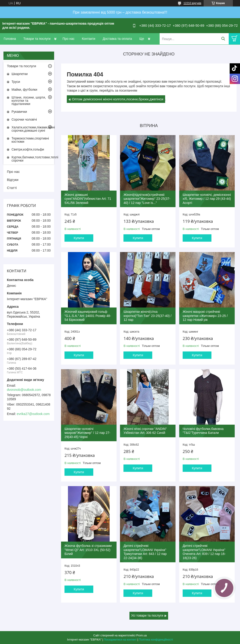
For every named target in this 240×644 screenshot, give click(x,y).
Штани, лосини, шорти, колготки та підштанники (29, 101)
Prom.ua (142, 635)
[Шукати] (223, 39)
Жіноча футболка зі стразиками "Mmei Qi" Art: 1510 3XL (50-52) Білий (88, 550)
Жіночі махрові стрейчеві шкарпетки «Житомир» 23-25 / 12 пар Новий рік (205, 316)
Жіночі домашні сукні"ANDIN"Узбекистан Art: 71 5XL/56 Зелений (88, 199)
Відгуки (13, 180)
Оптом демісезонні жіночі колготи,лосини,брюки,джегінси (118, 99)
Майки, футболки (24, 90)
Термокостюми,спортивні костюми (30, 140)
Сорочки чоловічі (24, 119)
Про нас (68, 39)
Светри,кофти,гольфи (28, 149)
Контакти (88, 39)
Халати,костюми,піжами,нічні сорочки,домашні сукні (33, 129)
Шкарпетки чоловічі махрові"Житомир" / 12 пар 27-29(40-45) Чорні (87, 433)
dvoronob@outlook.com (24, 390)
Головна (10, 39)
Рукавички (19, 112)
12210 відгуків (192, 3)
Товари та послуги (37, 39)
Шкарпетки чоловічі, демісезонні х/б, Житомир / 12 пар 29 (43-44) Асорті (207, 199)
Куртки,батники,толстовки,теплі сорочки (33, 159)
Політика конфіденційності (156, 640)
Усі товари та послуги (147, 615)
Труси (16, 82)
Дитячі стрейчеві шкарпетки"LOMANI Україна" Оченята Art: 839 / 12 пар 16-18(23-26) (204, 552)
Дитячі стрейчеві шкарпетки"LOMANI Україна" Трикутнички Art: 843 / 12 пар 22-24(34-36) (145, 552)
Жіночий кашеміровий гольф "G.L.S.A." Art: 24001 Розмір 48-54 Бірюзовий (88, 316)
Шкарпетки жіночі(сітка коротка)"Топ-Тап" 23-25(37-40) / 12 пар (147, 316)
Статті (12, 188)
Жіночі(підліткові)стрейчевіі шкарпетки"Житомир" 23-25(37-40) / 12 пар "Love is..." (147, 199)
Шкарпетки (20, 74)
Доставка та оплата (117, 39)
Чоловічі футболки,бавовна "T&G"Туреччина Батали (203, 431)
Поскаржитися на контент (120, 640)
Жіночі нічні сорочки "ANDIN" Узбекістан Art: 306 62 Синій (145, 431)
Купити (79, 238)
